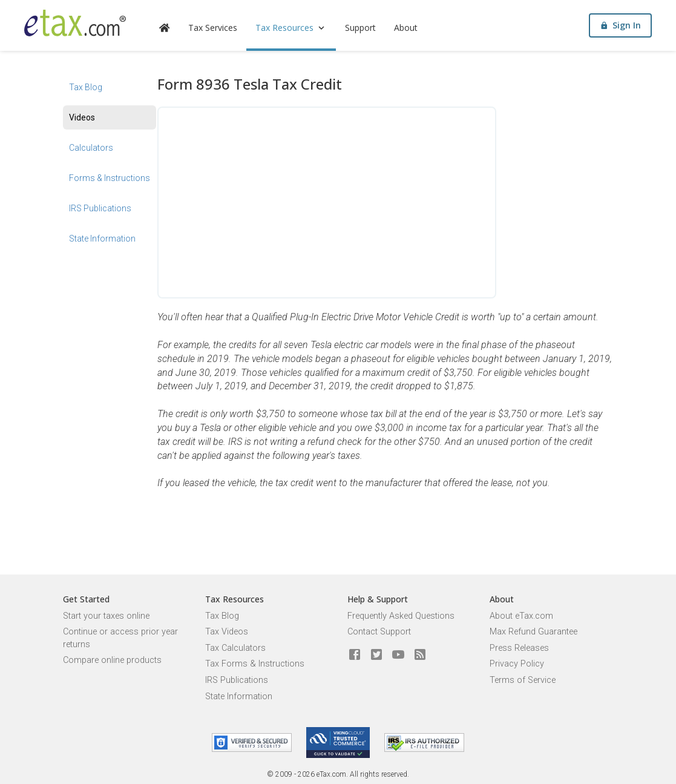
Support (360, 28)
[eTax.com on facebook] (355, 655)
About (406, 28)
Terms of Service (523, 680)
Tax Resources (291, 28)
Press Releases (519, 648)
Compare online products (112, 660)
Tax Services (213, 28)
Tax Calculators (235, 648)
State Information (102, 239)
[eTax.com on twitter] (376, 655)
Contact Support (379, 632)
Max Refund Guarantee (533, 632)
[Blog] (420, 655)
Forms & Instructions (110, 178)
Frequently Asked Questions (401, 616)
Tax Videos (227, 632)
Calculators (91, 148)
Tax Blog (86, 87)
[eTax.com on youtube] (398, 655)
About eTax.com (521, 616)
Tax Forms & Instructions (255, 664)
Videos (82, 117)
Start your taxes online (106, 616)
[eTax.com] (75, 23)
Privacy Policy (517, 664)
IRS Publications (100, 208)
